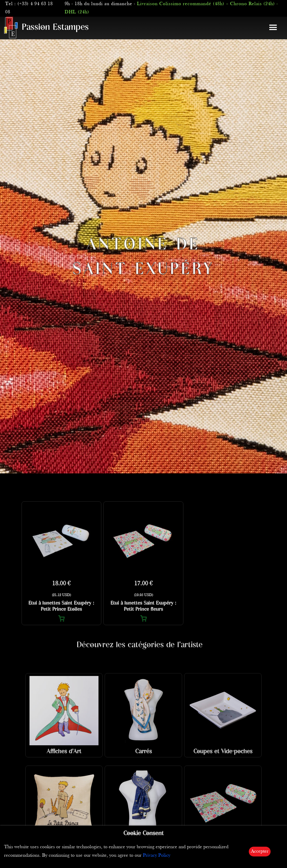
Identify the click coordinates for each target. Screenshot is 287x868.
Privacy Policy (157, 856)
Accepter (260, 851)
